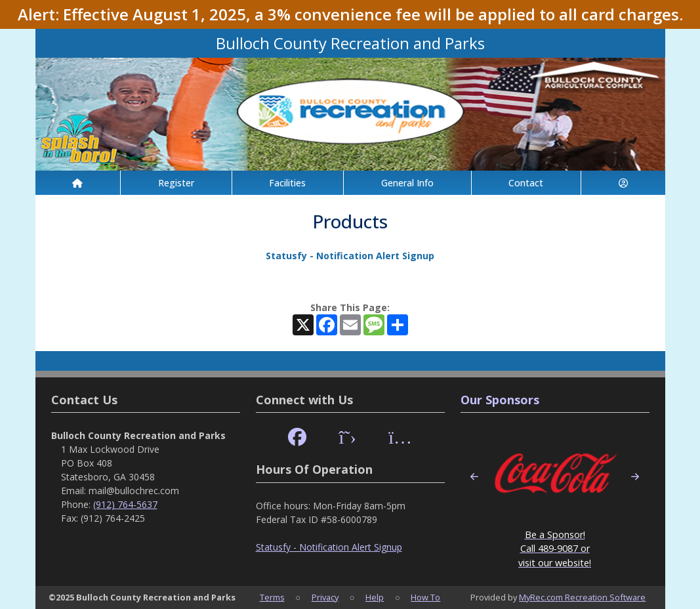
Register (176, 183)
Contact (526, 183)
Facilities (287, 183)
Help (375, 597)
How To (425, 597)
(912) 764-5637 (125, 504)
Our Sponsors (500, 400)
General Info (407, 183)
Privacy (325, 597)
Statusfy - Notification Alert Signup (350, 256)
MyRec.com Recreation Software (582, 597)
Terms (272, 597)
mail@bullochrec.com (134, 491)
